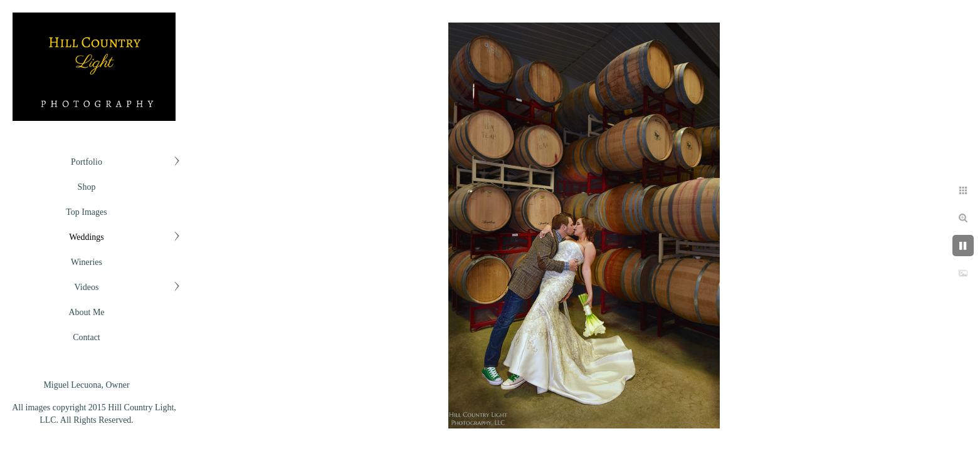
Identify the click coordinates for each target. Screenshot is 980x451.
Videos (87, 287)
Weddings (87, 237)
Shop (87, 187)
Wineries (87, 262)
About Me (86, 312)
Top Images (87, 212)
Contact (87, 337)
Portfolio (87, 162)
